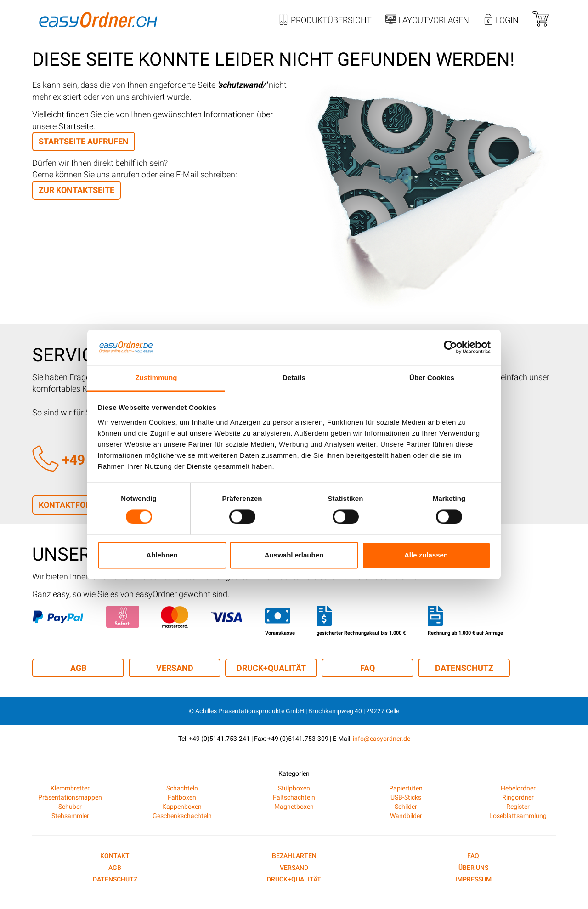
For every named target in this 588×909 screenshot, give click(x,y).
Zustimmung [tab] (156, 378)
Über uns (473, 868)
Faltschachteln (294, 797)
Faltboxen (182, 797)
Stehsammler (70, 816)
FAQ (367, 668)
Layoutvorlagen (427, 21)
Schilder (406, 807)
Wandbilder (406, 816)
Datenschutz (464, 668)
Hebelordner (518, 788)
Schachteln (182, 788)
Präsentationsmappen (70, 797)
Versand (175, 668)
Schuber (70, 807)
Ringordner (518, 797)
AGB (78, 668)
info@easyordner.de (382, 739)
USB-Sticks (406, 797)
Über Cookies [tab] (432, 378)
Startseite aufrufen (84, 141)
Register (518, 807)
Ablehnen (162, 555)
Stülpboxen (294, 788)
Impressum (473, 879)
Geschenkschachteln (182, 816)
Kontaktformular (79, 505)
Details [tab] (294, 378)
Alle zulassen (426, 555)
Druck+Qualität (271, 668)
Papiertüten (406, 788)
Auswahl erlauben (294, 555)
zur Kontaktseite (76, 190)
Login (501, 21)
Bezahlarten (294, 856)
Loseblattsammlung (518, 816)
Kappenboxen (182, 807)
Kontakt (115, 856)
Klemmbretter (70, 788)
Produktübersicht (325, 21)
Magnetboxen (294, 807)
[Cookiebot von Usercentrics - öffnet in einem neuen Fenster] (450, 347)
